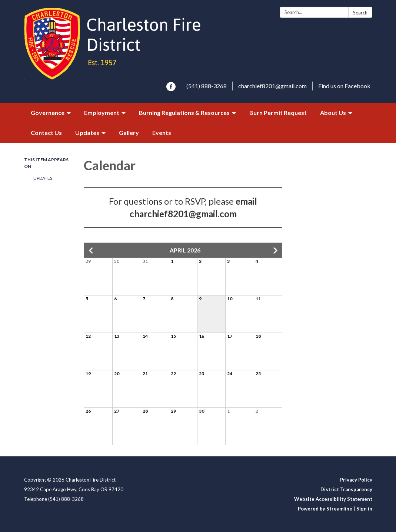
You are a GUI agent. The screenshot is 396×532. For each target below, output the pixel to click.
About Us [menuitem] (333, 113)
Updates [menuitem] (87, 133)
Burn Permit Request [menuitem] (278, 113)
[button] (91, 251)
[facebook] (171, 89)
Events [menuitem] (162, 133)
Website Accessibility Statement (333, 499)
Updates (43, 178)
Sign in (364, 509)
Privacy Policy (356, 480)
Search (360, 13)
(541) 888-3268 (207, 86)
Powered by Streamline (325, 509)
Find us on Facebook (344, 86)
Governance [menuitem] (48, 113)
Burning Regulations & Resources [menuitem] (184, 113)
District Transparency (346, 489)
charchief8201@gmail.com (272, 86)
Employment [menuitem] (102, 113)
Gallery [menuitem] (129, 133)
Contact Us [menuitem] (46, 133)
